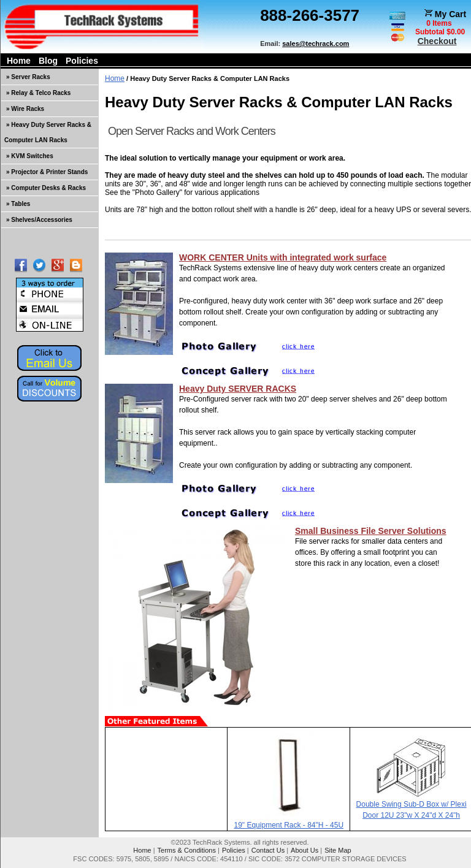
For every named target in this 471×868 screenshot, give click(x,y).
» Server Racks (28, 77)
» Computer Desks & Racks (46, 188)
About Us (304, 850)
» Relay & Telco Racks (38, 93)
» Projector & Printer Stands (47, 172)
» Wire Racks (25, 109)
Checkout (437, 41)
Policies (82, 61)
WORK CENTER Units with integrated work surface (283, 257)
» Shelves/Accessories (39, 220)
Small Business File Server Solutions (371, 531)
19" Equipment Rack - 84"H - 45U (289, 825)
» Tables (18, 204)
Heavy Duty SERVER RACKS (238, 389)
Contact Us (268, 850)
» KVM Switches (30, 156)
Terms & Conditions (187, 850)
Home (19, 61)
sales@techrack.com (316, 44)
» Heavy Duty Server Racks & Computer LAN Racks (48, 132)
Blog (48, 61)
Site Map (338, 850)
